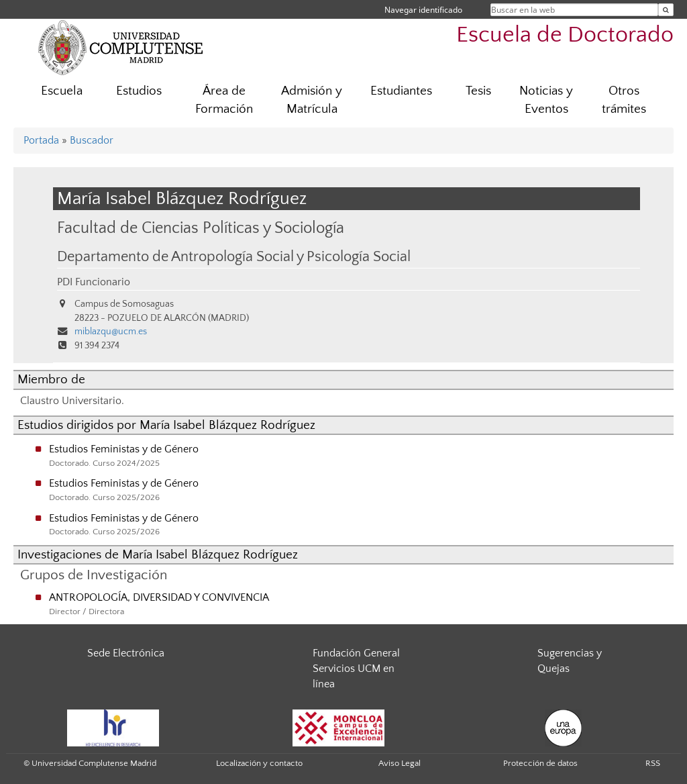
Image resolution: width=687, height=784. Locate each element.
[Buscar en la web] (666, 10)
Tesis (478, 91)
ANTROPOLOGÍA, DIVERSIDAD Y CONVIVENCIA (159, 597)
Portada (41, 140)
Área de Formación (224, 100)
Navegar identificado (423, 10)
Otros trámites (624, 100)
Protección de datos (540, 763)
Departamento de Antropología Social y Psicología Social (234, 257)
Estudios (139, 91)
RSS (653, 763)
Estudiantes (401, 91)
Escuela (62, 91)
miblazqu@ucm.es (111, 332)
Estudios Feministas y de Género (124, 449)
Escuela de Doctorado (565, 35)
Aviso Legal (400, 763)
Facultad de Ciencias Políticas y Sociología (201, 228)
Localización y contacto (259, 763)
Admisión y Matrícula (312, 100)
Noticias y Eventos (546, 100)
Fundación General (356, 653)
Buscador (92, 140)
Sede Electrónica (126, 653)
